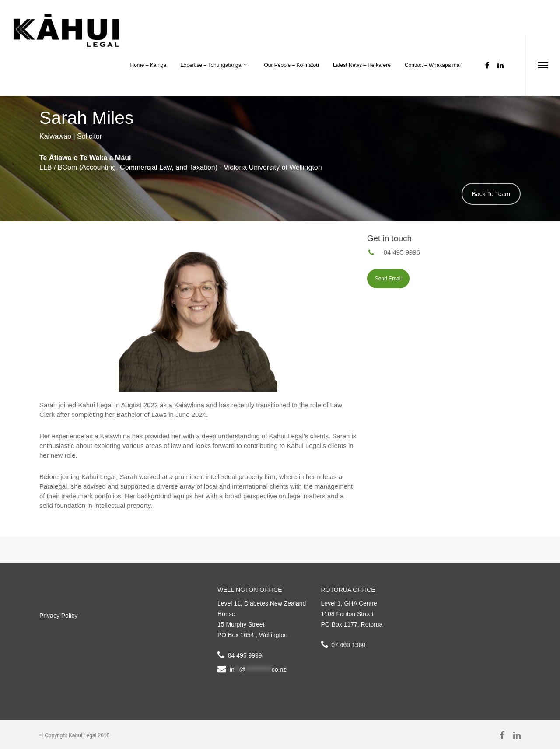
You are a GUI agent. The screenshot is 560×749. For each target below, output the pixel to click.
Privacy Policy (58, 616)
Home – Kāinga (149, 65)
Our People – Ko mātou (291, 65)
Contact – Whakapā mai (433, 65)
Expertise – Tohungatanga (214, 65)
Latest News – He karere (362, 65)
